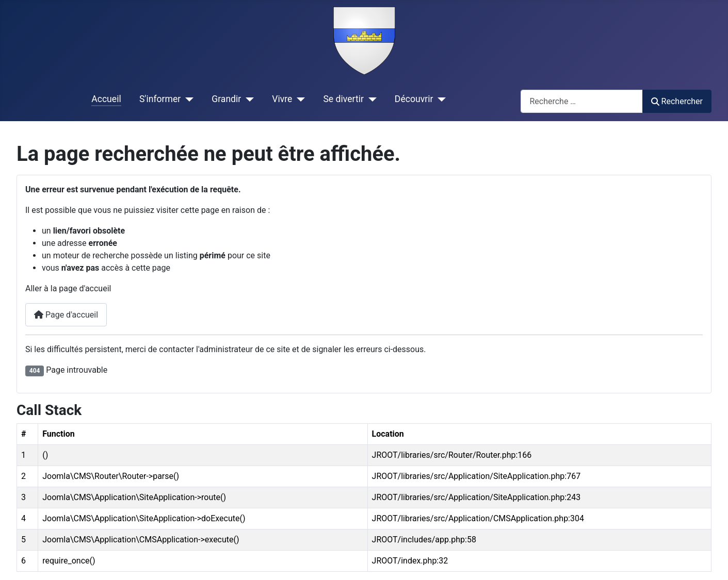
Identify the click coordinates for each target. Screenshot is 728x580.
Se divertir (343, 99)
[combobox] (582, 101)
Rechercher (677, 101)
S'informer (160, 99)
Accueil (106, 99)
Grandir (226, 99)
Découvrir (414, 99)
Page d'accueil (66, 315)
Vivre (282, 99)
